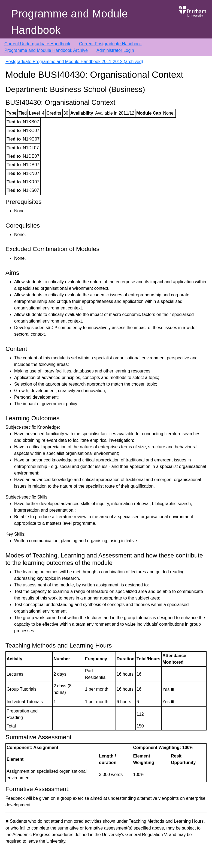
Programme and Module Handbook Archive (46, 50)
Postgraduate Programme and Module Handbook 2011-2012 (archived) (74, 62)
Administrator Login (115, 50)
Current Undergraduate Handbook (37, 44)
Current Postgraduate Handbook (110, 44)
